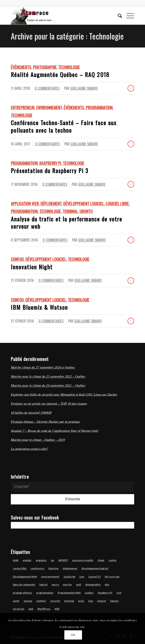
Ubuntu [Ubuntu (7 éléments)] (114, 601)
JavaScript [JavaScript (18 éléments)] (69, 577)
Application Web (25, 203)
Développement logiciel (84, 203)
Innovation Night (32, 267)
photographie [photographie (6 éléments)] (93, 585)
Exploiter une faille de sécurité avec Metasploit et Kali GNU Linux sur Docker (64, 394)
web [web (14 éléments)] (31, 609)
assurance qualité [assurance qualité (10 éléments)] (83, 560)
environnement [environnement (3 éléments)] (50, 577)
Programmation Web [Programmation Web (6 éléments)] (69, 593)
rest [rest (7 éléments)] (119, 593)
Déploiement (51, 203)
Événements (21, 67)
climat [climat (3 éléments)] (101, 560)
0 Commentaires (47, 88)
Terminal (70, 211)
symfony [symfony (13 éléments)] (41, 601)
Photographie (45, 67)
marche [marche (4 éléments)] (67, 585)
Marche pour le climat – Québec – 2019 (38, 440)
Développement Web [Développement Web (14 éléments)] (25, 577)
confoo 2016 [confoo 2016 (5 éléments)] (20, 568)
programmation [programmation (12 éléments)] (45, 593)
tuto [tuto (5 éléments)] (91, 601)
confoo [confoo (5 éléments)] (112, 560)
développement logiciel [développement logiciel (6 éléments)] (95, 568)
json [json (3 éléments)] (82, 577)
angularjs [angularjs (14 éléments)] (41, 560)
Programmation (99, 107)
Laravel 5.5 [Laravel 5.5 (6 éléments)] (94, 577)
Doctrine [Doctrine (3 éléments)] (53, 568)
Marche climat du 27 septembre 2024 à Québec (43, 367)
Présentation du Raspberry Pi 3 (50, 171)
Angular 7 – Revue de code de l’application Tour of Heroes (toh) (54, 431)
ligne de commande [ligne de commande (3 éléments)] (24, 585)
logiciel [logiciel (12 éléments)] (43, 585)
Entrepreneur (23, 107)
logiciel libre (117, 203)
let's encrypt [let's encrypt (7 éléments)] (112, 577)
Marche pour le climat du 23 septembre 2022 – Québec (48, 376)
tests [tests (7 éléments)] (81, 601)
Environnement (49, 107)
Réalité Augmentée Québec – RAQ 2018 (60, 75)
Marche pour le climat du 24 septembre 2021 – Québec (48, 385)
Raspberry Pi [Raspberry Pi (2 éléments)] (105, 593)
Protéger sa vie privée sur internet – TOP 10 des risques (49, 403)
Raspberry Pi (50, 163)
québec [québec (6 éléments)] (89, 593)
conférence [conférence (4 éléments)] (37, 568)
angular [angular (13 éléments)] (27, 560)
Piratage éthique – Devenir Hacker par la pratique (45, 422)
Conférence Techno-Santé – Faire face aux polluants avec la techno (64, 126)
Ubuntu (86, 211)
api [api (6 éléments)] (52, 560)
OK (73, 635)
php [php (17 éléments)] (107, 585)
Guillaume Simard (84, 88)
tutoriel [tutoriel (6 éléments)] (102, 601)
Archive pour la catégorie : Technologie (67, 36)
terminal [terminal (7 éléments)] (69, 601)
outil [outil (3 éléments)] (79, 585)
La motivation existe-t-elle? (29, 449)
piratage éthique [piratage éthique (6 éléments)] (22, 593)
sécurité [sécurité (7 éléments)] (55, 601)
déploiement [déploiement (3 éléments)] (70, 568)
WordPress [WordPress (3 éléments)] (44, 609)
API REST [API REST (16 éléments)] (63, 560)
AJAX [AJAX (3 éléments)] (16, 560)
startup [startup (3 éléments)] (28, 601)
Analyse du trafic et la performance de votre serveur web (67, 223)
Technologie (69, 67)
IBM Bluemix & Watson (39, 307)
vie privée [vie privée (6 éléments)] (19, 609)
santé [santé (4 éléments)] (16, 601)
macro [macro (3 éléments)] (55, 585)
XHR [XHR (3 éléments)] (57, 609)
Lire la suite (131, 88)
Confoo (17, 259)
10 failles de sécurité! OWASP (31, 413)
